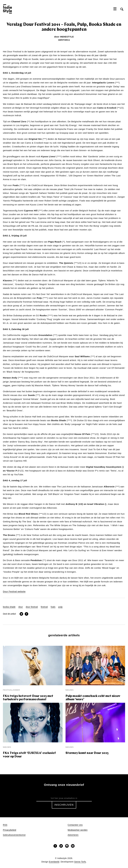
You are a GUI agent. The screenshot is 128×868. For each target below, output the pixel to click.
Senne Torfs (80, 862)
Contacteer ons (75, 825)
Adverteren (73, 835)
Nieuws (70, 690)
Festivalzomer (11, 690)
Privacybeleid (10, 830)
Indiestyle (67, 37)
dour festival (32, 607)
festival (44, 607)
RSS (5, 825)
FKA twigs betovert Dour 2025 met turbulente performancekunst (28, 698)
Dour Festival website (14, 592)
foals (53, 607)
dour (21, 607)
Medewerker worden (78, 830)
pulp (60, 607)
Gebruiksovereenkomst (14, 835)
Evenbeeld (54, 862)
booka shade (9, 607)
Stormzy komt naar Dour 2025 (87, 753)
